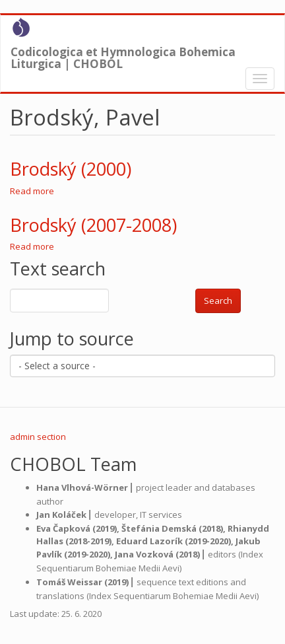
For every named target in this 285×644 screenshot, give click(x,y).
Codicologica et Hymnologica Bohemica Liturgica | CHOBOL (123, 55)
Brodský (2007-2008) (93, 225)
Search (218, 301)
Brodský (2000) (71, 169)
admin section (38, 437)
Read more (32, 191)
